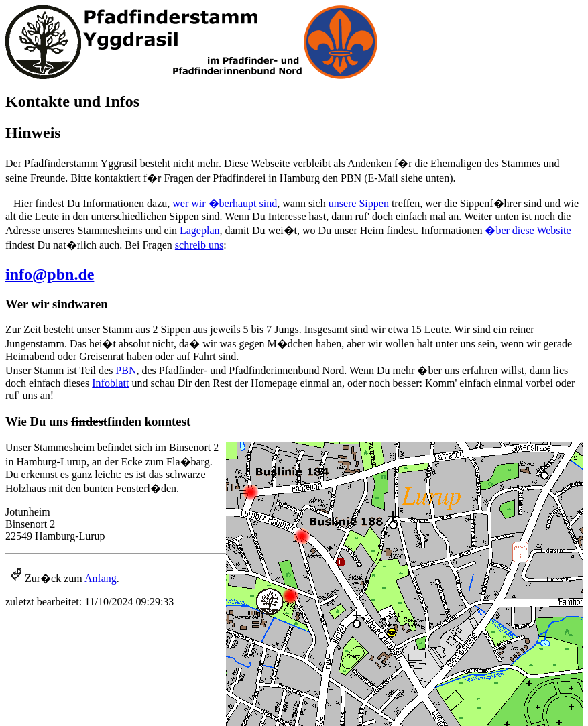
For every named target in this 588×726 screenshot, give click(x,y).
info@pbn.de (50, 274)
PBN (126, 370)
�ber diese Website (528, 230)
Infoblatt (110, 383)
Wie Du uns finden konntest (98, 421)
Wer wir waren (57, 304)
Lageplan (200, 230)
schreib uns (199, 245)
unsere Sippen (359, 203)
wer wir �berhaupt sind (225, 203)
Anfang (101, 578)
